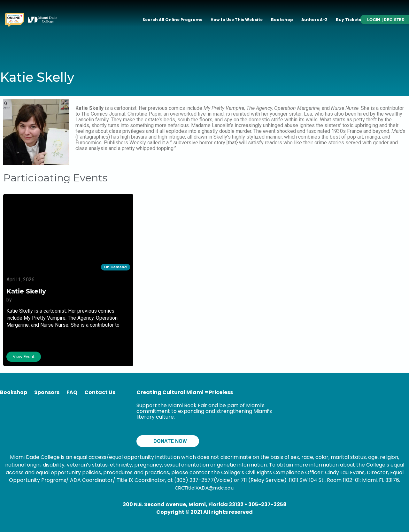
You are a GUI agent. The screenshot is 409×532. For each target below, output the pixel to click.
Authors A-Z (314, 20)
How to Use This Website (237, 20)
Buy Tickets (348, 20)
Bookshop (282, 20)
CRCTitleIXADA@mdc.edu (204, 488)
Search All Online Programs (172, 20)
